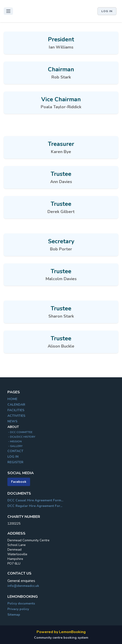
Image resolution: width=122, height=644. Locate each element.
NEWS (12, 421)
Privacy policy (18, 609)
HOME (12, 399)
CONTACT (15, 451)
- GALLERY (15, 446)
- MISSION (15, 441)
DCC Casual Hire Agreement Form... (35, 500)
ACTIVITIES (16, 416)
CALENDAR (16, 405)
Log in (107, 11)
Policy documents (21, 603)
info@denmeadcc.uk (23, 586)
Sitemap (14, 615)
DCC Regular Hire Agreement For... (35, 506)
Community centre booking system (61, 638)
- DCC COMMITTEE (20, 432)
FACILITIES (16, 410)
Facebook (19, 482)
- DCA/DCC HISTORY (21, 437)
